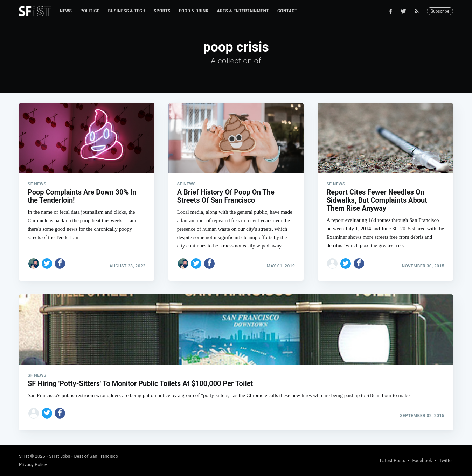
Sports (162, 11)
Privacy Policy (33, 465)
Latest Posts (393, 460)
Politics (90, 11)
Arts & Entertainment (243, 11)
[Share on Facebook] (60, 264)
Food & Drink (194, 11)
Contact (287, 11)
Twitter (446, 460)
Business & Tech (127, 11)
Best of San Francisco (96, 456)
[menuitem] (66, 11)
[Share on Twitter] (47, 264)
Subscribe (440, 11)
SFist (24, 456)
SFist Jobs (60, 456)
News (66, 11)
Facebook (422, 460)
